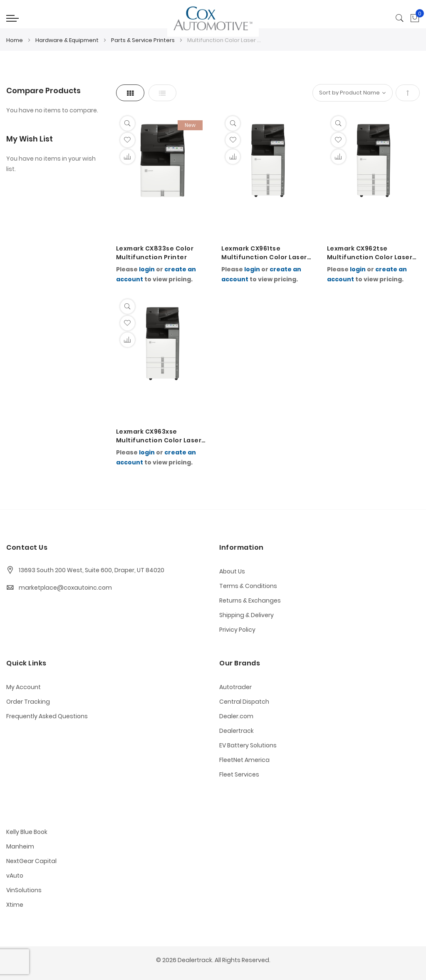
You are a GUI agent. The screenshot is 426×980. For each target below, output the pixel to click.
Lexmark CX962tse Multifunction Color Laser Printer (370, 253)
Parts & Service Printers (144, 40)
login (147, 269)
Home (15, 40)
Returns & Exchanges (250, 600)
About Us (232, 571)
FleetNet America (244, 760)
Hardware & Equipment (68, 40)
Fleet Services (239, 774)
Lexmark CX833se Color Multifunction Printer (155, 253)
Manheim (20, 846)
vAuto (15, 876)
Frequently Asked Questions (47, 716)
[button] (128, 140)
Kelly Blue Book (27, 832)
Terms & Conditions (248, 586)
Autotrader (235, 687)
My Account (24, 687)
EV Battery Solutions (248, 745)
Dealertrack (237, 731)
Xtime (15, 905)
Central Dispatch (244, 702)
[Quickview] (128, 123)
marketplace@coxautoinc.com (65, 588)
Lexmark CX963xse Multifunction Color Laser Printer (159, 436)
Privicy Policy (237, 630)
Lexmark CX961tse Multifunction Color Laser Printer (264, 253)
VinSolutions (24, 890)
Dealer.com (236, 716)
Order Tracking (28, 702)
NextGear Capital (31, 861)
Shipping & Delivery (246, 615)
